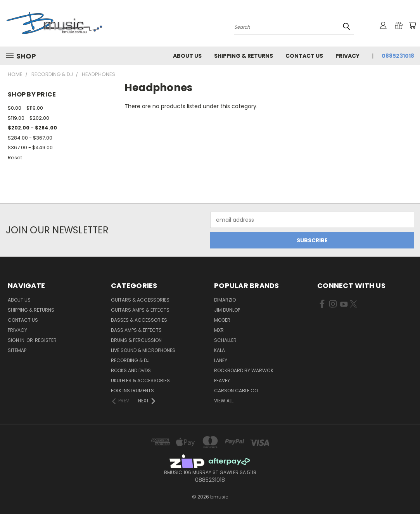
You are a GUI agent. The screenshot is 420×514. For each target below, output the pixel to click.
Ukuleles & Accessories (140, 380)
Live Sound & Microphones (143, 350)
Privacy (347, 56)
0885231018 (398, 56)
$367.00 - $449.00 (30, 147)
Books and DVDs (131, 370)
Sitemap (17, 350)
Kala (220, 350)
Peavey (222, 380)
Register (46, 340)
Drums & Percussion (136, 340)
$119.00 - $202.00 (29, 118)
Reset (15, 158)
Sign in (17, 340)
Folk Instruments (132, 391)
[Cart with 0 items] (412, 25)
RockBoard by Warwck (244, 370)
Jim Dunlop (227, 310)
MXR (219, 330)
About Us (187, 56)
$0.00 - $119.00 (25, 108)
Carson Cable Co (236, 391)
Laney (221, 360)
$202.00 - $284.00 (32, 128)
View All (224, 401)
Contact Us (304, 56)
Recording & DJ (130, 360)
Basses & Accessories (139, 320)
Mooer (222, 320)
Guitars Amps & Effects (140, 310)
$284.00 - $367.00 (30, 138)
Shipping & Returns (244, 56)
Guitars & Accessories (140, 300)
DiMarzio (225, 300)
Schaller (225, 340)
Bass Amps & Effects (136, 330)
